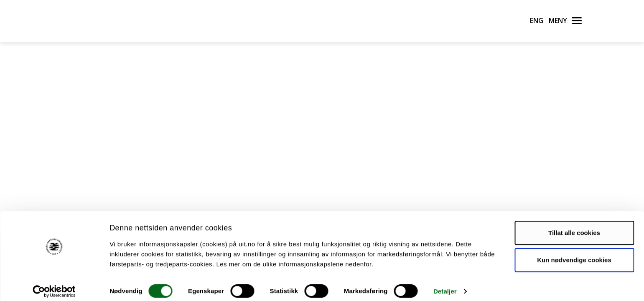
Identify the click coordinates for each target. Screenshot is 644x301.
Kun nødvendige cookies (574, 253)
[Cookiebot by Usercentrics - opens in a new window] (54, 285)
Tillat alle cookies (574, 226)
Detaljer (445, 284)
